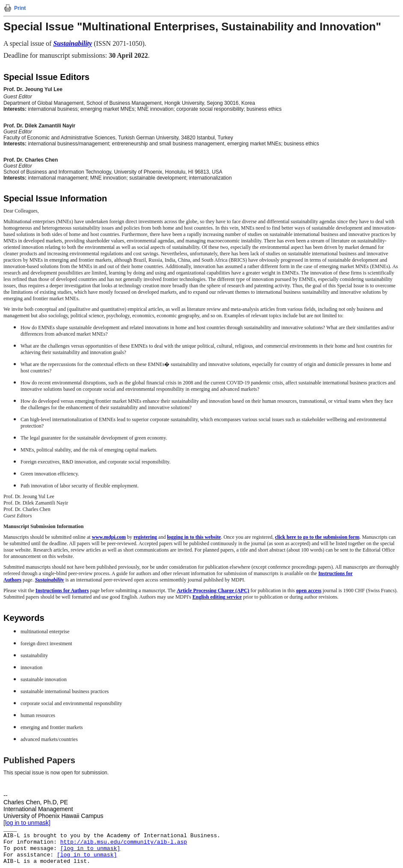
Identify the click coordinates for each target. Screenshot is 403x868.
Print (20, 8)
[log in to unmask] (27, 823)
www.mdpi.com (109, 537)
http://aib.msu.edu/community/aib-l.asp (124, 842)
